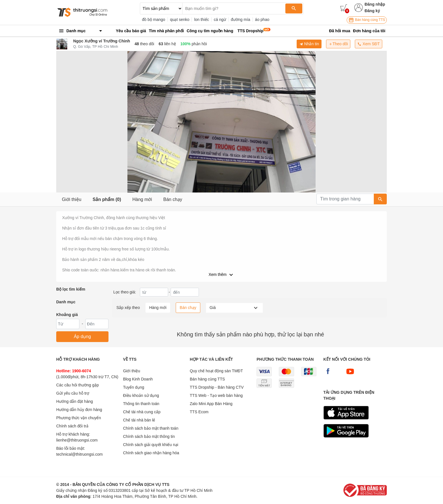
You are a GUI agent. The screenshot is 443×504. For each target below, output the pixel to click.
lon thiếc (201, 20)
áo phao (262, 20)
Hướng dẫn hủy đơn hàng (79, 410)
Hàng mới (142, 199)
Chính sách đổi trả (72, 426)
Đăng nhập (375, 4)
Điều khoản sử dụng (141, 395)
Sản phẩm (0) (107, 199)
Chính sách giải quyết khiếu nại (150, 445)
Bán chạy (173, 199)
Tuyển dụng (133, 387)
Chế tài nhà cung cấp (142, 412)
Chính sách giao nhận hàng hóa (151, 453)
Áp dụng (82, 337)
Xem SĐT (369, 44)
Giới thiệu (72, 199)
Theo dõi (338, 44)
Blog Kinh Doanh (138, 379)
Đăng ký (372, 11)
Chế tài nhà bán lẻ (139, 420)
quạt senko (180, 20)
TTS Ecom (199, 412)
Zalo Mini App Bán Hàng (211, 404)
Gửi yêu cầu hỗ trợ (73, 393)
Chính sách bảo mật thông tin (149, 436)
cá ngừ (220, 20)
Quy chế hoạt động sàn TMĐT (216, 371)
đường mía (241, 20)
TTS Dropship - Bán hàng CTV (217, 387)
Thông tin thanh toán (141, 404)
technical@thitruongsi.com (79, 454)
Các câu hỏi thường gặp (78, 385)
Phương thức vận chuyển (79, 418)
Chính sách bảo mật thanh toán (151, 428)
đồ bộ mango (154, 20)
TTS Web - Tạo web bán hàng (216, 395)
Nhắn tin (309, 44)
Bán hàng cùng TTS (367, 20)
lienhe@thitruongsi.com (77, 440)
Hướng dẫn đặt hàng (75, 401)
